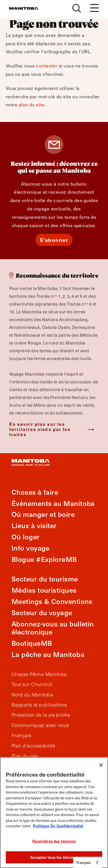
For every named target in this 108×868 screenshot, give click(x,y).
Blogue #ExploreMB (44, 559)
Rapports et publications (39, 705)
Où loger (26, 537)
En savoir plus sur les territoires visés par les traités (40, 429)
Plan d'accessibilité (33, 746)
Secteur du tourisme (45, 579)
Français (21, 735)
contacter (47, 65)
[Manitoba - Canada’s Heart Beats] (24, 8)
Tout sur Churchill (32, 684)
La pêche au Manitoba (48, 654)
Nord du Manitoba (32, 695)
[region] (54, 813)
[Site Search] (77, 8)
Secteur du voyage (42, 612)
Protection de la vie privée (41, 715)
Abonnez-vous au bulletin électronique (53, 628)
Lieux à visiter (34, 525)
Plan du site (25, 756)
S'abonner (54, 240)
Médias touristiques (44, 590)
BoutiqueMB (32, 643)
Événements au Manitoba (53, 503)
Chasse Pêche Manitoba (39, 674)
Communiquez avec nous (40, 725)
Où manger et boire (43, 514)
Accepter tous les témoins (54, 857)
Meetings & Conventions (52, 601)
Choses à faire (35, 492)
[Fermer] (101, 765)
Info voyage (31, 548)
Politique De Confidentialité (58, 826)
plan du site (31, 104)
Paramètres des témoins (54, 841)
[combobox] (88, 862)
